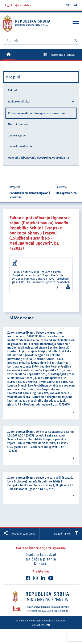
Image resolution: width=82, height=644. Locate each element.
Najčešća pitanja (41, 559)
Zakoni (12, 90)
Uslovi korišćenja (41, 625)
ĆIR (68, 5)
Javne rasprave (18, 135)
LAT (75, 5)
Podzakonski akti (19, 101)
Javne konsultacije (20, 146)
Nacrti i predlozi (18, 124)
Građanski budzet (41, 555)
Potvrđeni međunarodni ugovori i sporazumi (36, 113)
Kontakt (41, 564)
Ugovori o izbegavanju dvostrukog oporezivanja (38, 158)
